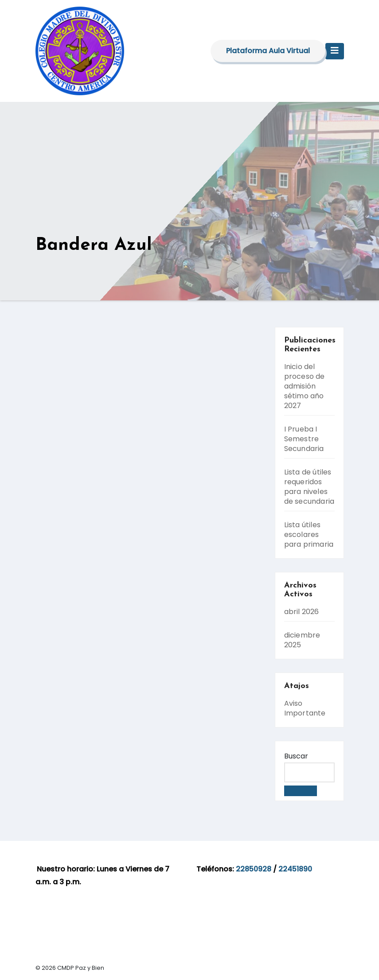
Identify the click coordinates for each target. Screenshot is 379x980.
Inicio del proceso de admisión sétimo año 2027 (305, 386)
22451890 (295, 869)
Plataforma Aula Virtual (268, 51)
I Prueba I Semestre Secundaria (304, 439)
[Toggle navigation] (335, 51)
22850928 (254, 869)
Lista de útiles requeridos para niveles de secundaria (309, 487)
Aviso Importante (305, 708)
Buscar (296, 756)
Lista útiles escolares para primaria (309, 535)
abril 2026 (302, 612)
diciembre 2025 (302, 640)
